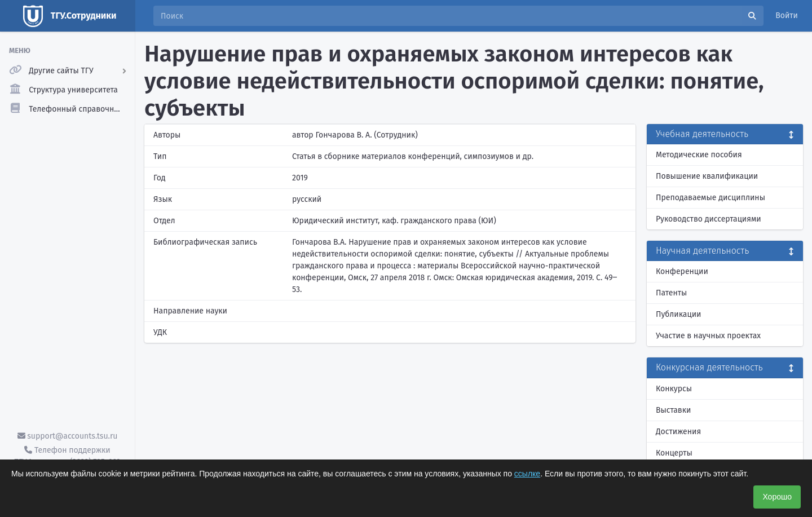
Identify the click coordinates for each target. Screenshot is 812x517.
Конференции (682, 271)
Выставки (673, 410)
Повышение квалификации (707, 176)
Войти (787, 16)
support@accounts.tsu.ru (68, 436)
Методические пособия (699, 155)
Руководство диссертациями (709, 219)
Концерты (674, 453)
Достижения (678, 432)
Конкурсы (674, 389)
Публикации (678, 314)
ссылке (527, 474)
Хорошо (777, 497)
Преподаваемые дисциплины (710, 198)
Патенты (671, 293)
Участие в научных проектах (708, 336)
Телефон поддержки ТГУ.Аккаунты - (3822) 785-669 (67, 456)
